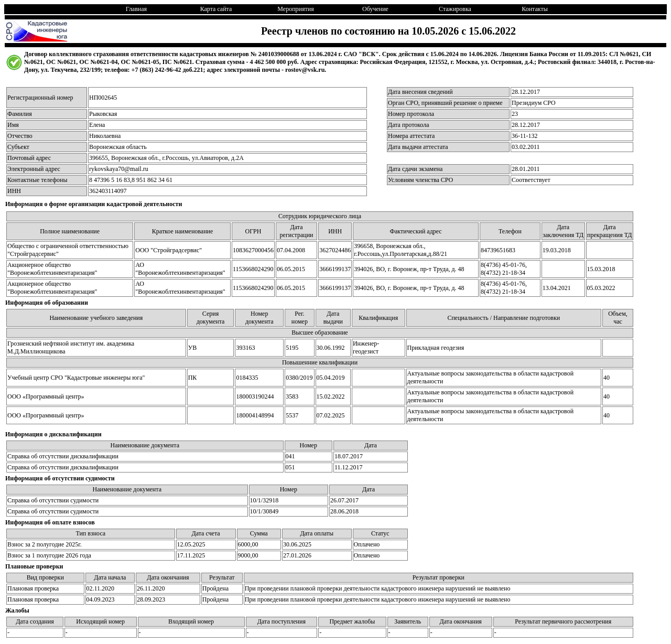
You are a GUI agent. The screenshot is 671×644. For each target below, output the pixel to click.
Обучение (375, 9)
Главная (136, 9)
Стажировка (455, 9)
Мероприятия (295, 9)
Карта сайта (216, 9)
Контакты (535, 9)
